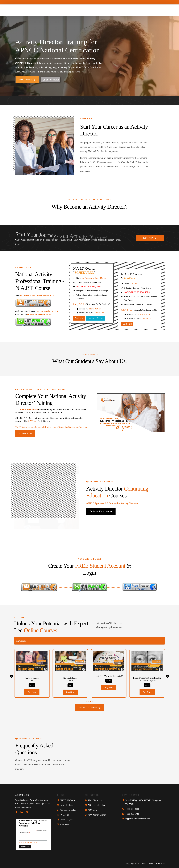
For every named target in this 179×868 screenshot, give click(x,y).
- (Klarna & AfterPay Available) (139, 310)
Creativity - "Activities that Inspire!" (143, 676)
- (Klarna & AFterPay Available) (92, 304)
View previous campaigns (28, 842)
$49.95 (143, 681)
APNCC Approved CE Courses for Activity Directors (112, 499)
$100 (105, 685)
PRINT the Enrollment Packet (39, 314)
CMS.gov (33, 421)
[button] (131, 413)
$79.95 (67, 685)
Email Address (25, 833)
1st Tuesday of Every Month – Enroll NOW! (37, 295)
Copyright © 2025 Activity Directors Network (145, 863)
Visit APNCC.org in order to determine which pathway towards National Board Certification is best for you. (52, 427)
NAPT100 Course (28, 409)
